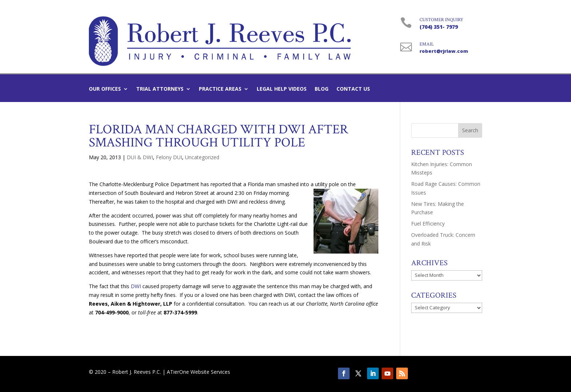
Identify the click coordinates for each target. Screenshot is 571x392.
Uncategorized (202, 157)
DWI (136, 286)
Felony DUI (169, 157)
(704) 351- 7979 (439, 27)
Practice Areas (220, 89)
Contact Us (353, 89)
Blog (322, 89)
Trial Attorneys (160, 89)
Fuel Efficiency (428, 224)
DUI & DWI (140, 157)
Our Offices (105, 89)
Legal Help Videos (282, 89)
